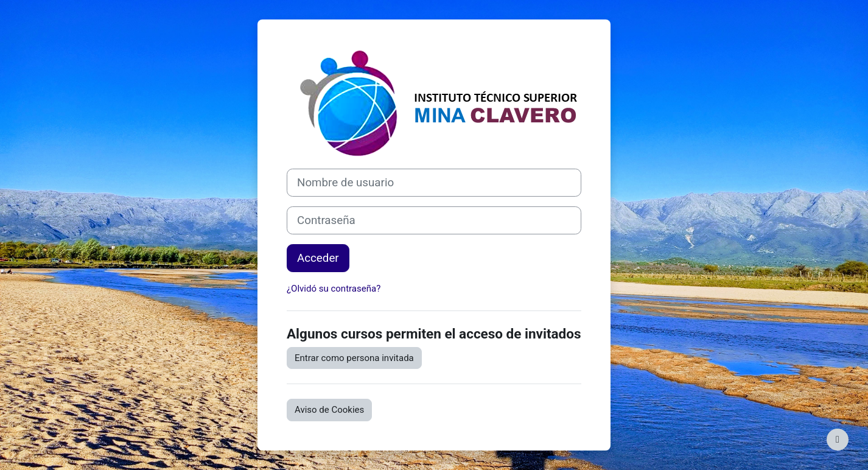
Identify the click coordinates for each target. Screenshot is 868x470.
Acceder (318, 258)
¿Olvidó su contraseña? (334, 289)
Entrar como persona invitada (354, 358)
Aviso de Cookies (329, 410)
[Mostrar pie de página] (838, 440)
